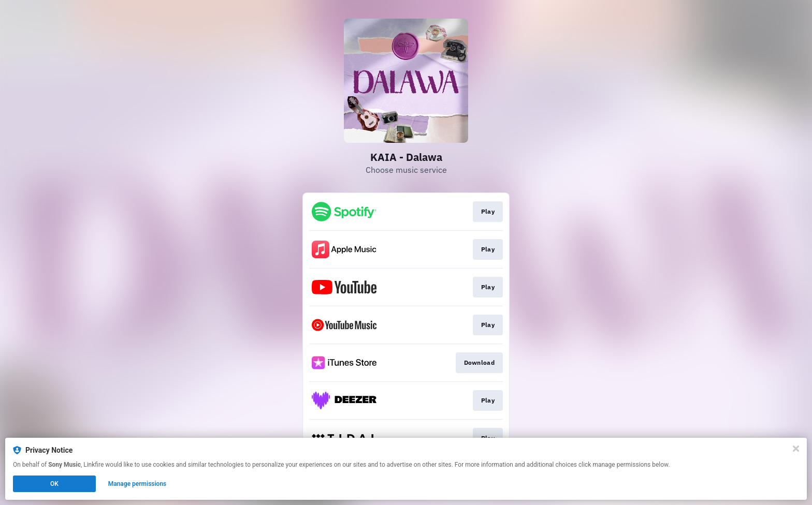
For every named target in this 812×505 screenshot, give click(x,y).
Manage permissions (137, 484)
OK (54, 484)
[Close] (796, 449)
